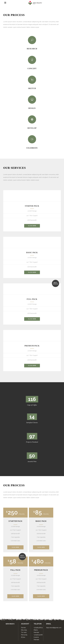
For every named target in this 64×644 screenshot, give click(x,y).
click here (32, 226)
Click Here (15, 547)
